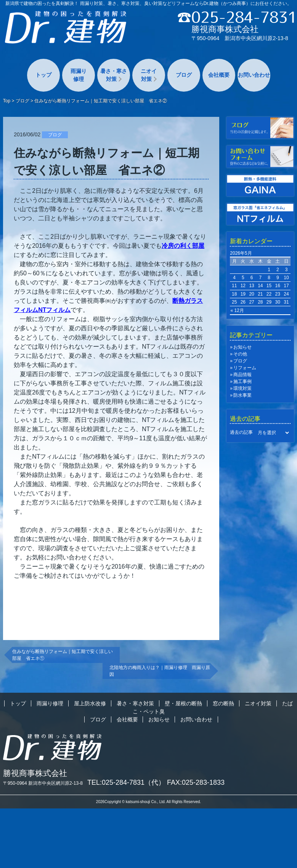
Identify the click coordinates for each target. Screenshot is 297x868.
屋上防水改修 (90, 703)
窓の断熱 (223, 703)
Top (7, 101)
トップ (43, 75)
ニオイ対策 (149, 75)
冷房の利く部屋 (183, 246)
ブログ (184, 75)
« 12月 (237, 310)
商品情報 (242, 375)
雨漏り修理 (79, 75)
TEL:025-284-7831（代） (126, 782)
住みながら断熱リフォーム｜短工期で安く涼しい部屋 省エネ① (63, 655)
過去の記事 (241, 433)
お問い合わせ (254, 75)
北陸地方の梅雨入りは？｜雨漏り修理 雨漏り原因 (160, 671)
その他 (240, 354)
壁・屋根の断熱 (183, 703)
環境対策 (242, 388)
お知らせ (242, 347)
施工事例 (242, 381)
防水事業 (242, 395)
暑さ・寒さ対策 (114, 75)
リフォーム (245, 368)
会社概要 (219, 75)
